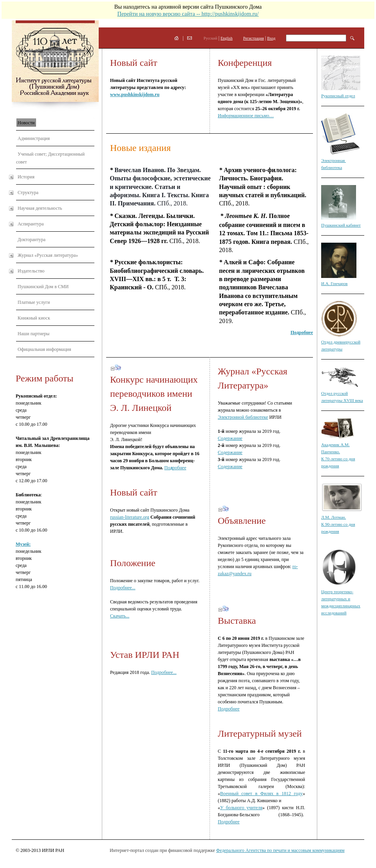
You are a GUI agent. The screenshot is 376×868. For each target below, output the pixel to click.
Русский (211, 38)
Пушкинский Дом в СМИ (43, 287)
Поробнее (175, 468)
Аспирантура (31, 224)
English (227, 38)
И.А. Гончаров (334, 283)
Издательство (31, 271)
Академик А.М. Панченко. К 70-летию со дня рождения (338, 452)
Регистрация (254, 38)
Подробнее (229, 709)
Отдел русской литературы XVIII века (342, 393)
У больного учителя (241, 808)
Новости (26, 123)
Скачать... (120, 616)
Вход (271, 38)
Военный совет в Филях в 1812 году (261, 794)
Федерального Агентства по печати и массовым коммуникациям (280, 850)
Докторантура (32, 240)
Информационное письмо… (246, 116)
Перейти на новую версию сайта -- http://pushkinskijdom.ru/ (188, 14)
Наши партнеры (33, 334)
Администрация (34, 138)
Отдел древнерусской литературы (341, 342)
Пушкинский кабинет (341, 225)
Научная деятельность (40, 208)
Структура (28, 192)
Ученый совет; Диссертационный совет (50, 158)
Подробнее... (123, 588)
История (26, 177)
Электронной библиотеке (243, 417)
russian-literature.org (130, 517)
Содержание (230, 438)
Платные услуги (34, 302)
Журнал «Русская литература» (48, 255)
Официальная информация (44, 349)
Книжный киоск (34, 318)
